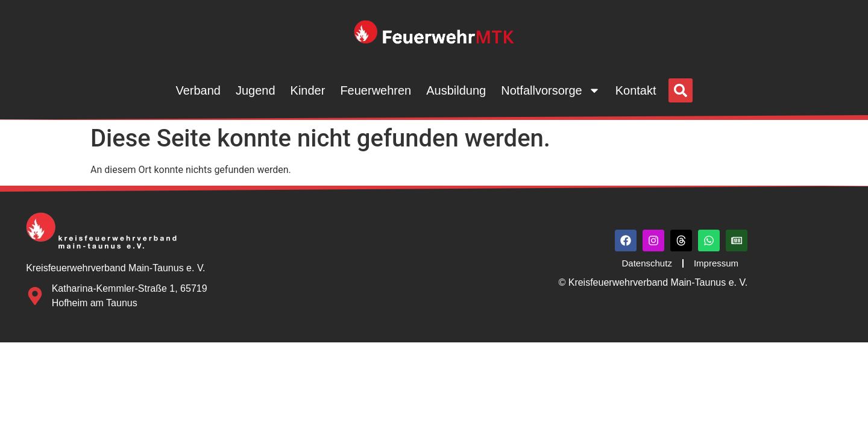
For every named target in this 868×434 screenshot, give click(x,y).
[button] (681, 90)
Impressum (716, 263)
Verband (198, 90)
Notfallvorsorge (551, 90)
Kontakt (636, 90)
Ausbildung (456, 90)
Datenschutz (647, 263)
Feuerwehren (376, 90)
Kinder (308, 90)
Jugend (256, 90)
